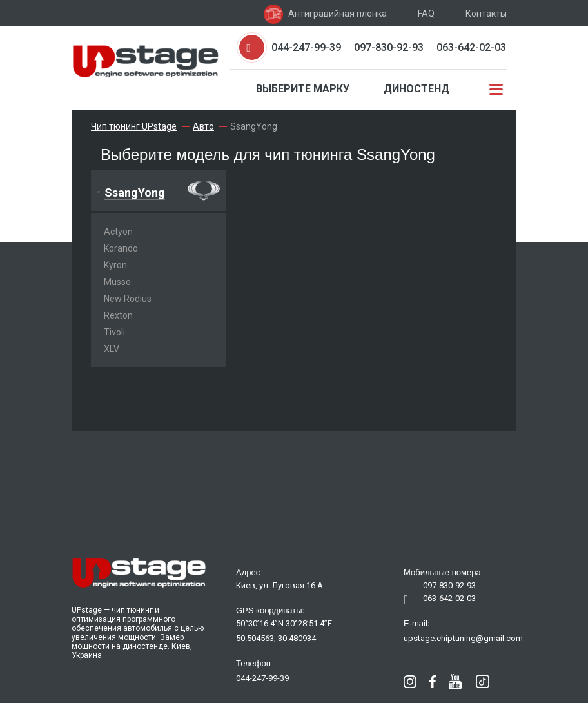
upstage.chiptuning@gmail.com (463, 638)
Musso (117, 282)
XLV (112, 349)
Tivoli (114, 332)
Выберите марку (303, 89)
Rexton (118, 315)
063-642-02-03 (471, 47)
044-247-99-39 (306, 47)
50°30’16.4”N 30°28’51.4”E (284, 623)
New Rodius (128, 299)
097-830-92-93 (389, 47)
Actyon (118, 232)
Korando (121, 248)
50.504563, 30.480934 (276, 638)
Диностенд (416, 89)
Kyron (115, 265)
